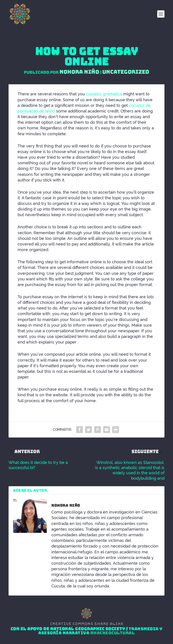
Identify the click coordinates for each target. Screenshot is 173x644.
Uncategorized (126, 72)
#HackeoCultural (113, 633)
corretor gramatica (104, 94)
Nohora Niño (79, 72)
